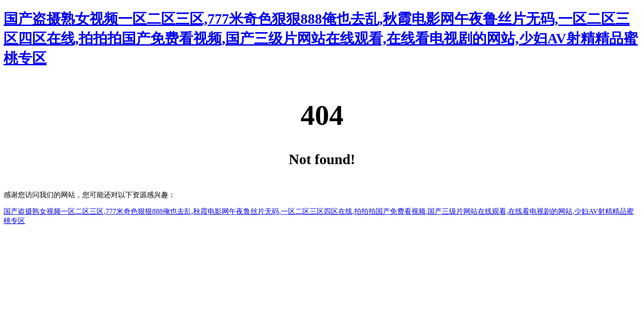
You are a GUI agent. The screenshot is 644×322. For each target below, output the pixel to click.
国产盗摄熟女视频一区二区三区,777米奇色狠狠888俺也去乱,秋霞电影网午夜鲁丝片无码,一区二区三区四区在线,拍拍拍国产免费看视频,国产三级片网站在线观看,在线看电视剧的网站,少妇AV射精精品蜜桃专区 (321, 38)
